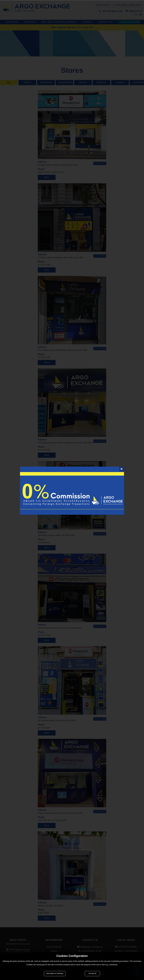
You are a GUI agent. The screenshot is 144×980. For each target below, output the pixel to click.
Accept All (92, 973)
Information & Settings (55, 973)
